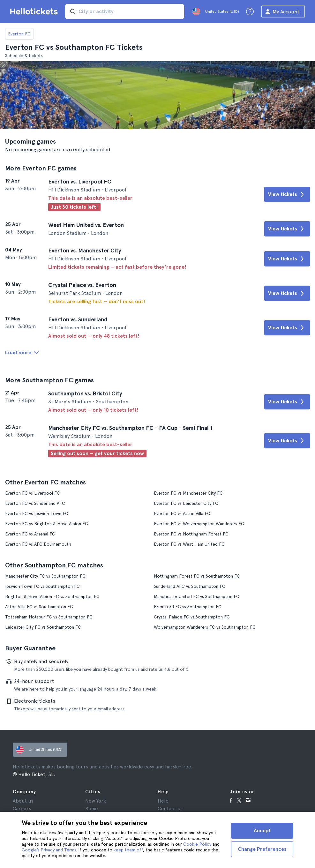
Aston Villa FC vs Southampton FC (39, 607)
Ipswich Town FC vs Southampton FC (42, 586)
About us (23, 801)
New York (96, 801)
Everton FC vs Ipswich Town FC (37, 513)
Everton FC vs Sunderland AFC (35, 503)
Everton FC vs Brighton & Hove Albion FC (47, 524)
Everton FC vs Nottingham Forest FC (191, 534)
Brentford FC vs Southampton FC (188, 607)
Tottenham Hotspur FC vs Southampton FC (49, 617)
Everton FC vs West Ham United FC (189, 544)
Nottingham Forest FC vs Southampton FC (197, 576)
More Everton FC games (41, 168)
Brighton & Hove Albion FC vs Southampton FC (52, 596)
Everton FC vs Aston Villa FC (182, 513)
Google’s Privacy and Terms (49, 850)
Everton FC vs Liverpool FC (33, 493)
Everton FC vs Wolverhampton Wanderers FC (199, 524)
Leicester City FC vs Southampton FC (43, 627)
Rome (92, 809)
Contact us (170, 809)
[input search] (125, 11)
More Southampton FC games (49, 380)
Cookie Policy (197, 844)
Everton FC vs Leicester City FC (186, 503)
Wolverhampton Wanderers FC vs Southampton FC (205, 627)
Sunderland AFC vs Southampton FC (190, 586)
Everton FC (19, 34)
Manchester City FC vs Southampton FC (45, 576)
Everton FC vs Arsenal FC (30, 534)
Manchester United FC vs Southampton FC (197, 596)
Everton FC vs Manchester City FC (188, 493)
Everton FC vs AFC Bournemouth (38, 544)
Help (163, 801)
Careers (22, 809)
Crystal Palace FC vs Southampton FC (192, 617)
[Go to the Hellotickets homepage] (35, 11)
